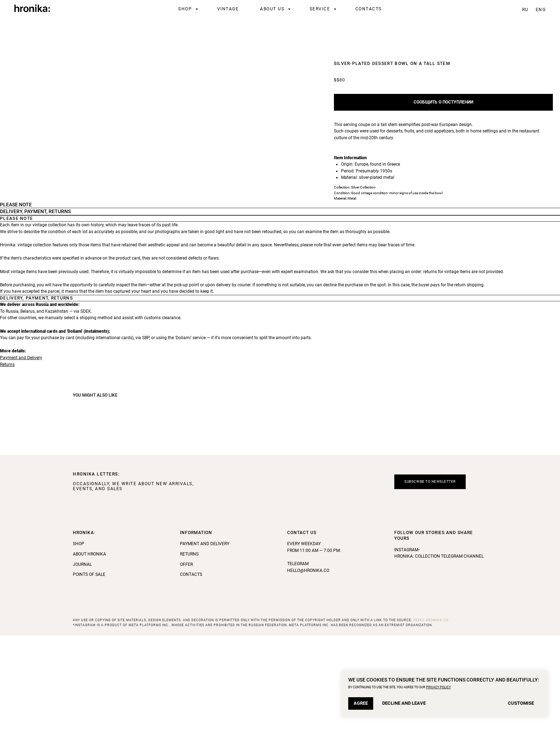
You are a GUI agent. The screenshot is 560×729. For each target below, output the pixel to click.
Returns (7, 458)
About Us (273, 9)
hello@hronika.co (308, 664)
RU (525, 10)
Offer (186, 658)
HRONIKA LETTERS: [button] (96, 568)
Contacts (369, 9)
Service (321, 9)
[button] (430, 576)
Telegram (298, 658)
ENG (541, 10)
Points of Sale (89, 668)
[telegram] (504, 9)
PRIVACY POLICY (438, 687)
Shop (186, 9)
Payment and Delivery (21, 451)
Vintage (228, 9)
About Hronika (89, 648)
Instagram (406, 643)
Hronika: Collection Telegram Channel (439, 650)
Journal (82, 658)
